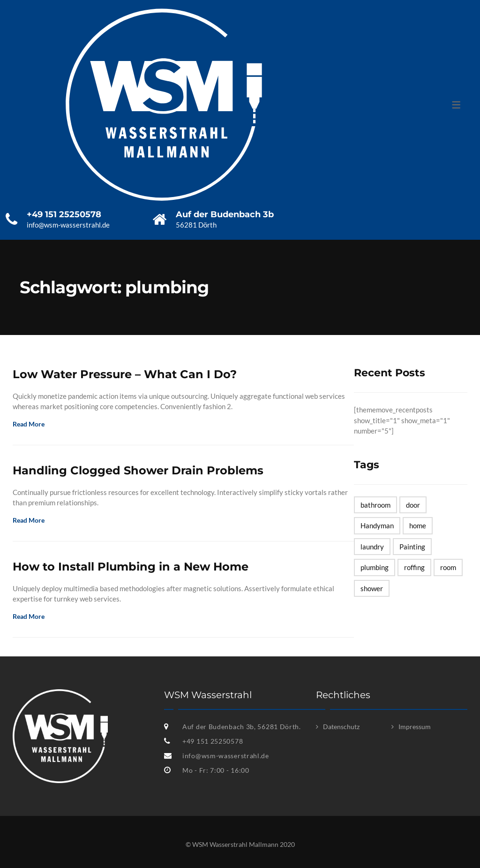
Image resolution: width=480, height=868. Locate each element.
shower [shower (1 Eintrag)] (372, 588)
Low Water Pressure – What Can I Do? (125, 374)
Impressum (415, 727)
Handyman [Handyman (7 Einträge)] (377, 525)
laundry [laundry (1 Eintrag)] (372, 547)
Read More (32, 424)
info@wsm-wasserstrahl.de (226, 756)
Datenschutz (341, 727)
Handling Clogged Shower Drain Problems (138, 470)
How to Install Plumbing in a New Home (131, 567)
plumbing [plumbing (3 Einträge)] (375, 567)
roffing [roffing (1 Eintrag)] (414, 567)
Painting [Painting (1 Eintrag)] (412, 547)
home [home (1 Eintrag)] (418, 525)
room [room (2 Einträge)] (448, 567)
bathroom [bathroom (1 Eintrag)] (375, 505)
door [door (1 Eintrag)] (413, 505)
